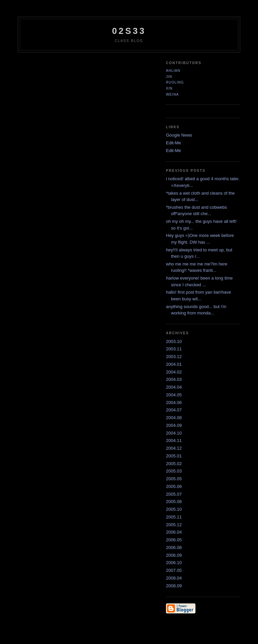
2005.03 (174, 471)
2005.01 (174, 456)
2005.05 (174, 479)
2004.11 (174, 440)
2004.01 (174, 364)
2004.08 (174, 418)
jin (169, 77)
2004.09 (174, 425)
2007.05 (174, 570)
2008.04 (174, 578)
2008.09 (174, 586)
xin (169, 88)
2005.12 (174, 525)
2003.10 (174, 341)
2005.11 (174, 517)
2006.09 (174, 555)
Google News (179, 135)
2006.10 (174, 563)
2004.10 (174, 433)
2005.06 (174, 486)
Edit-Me (174, 143)
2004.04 (174, 387)
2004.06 (174, 403)
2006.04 (174, 532)
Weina (172, 94)
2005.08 (174, 502)
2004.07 (174, 410)
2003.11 (174, 349)
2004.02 (174, 372)
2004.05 (174, 395)
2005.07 (174, 494)
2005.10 (174, 509)
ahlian (173, 71)
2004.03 (174, 379)
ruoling (175, 82)
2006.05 (174, 540)
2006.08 (174, 548)
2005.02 (174, 464)
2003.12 (174, 357)
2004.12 (174, 448)
